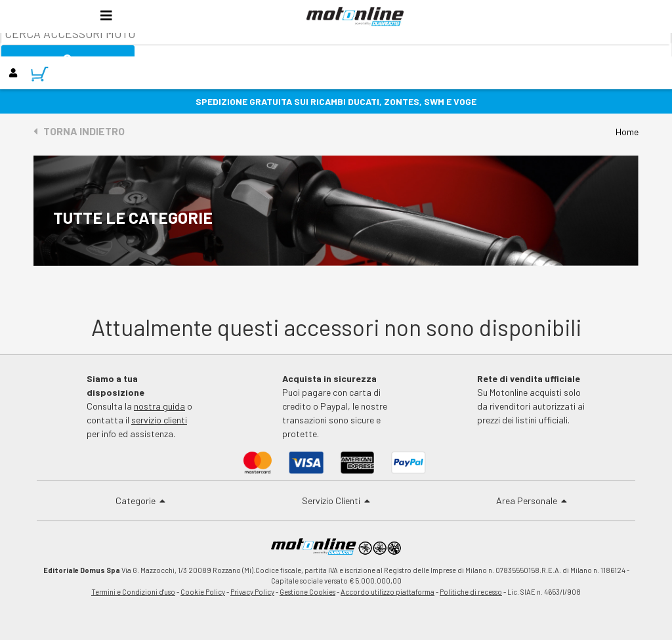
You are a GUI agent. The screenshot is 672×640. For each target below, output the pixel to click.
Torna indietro (79, 131)
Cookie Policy (203, 592)
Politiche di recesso (471, 592)
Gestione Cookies (307, 592)
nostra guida (159, 406)
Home (627, 132)
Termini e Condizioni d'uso (133, 592)
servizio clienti (159, 420)
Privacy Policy (252, 592)
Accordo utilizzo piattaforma (388, 592)
